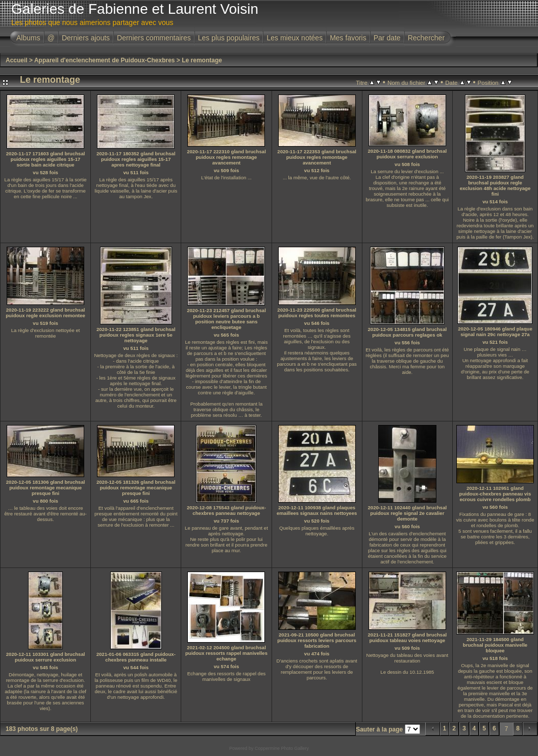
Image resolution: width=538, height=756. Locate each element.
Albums (28, 38)
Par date (387, 38)
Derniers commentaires (154, 38)
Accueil (17, 60)
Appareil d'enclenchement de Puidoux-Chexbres (105, 60)
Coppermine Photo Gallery (282, 748)
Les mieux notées (295, 38)
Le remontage (202, 60)
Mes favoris (348, 38)
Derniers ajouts (86, 38)
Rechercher (426, 38)
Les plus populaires (229, 38)
